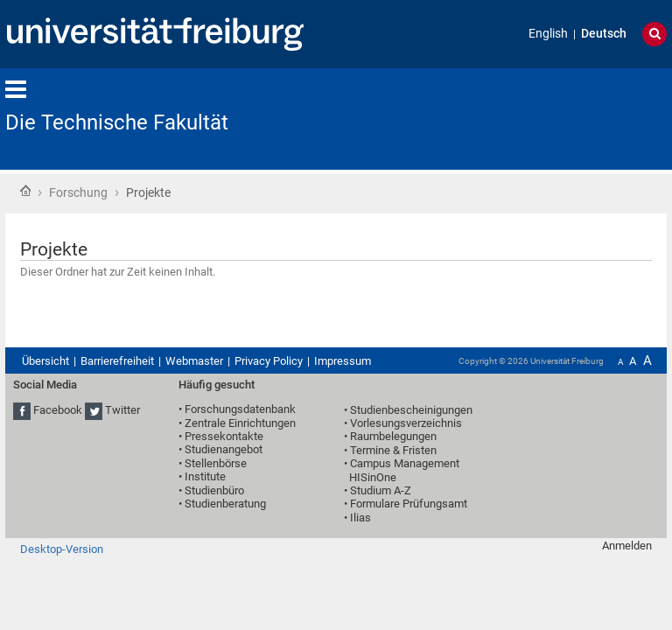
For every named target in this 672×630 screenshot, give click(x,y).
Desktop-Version (62, 549)
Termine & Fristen (393, 450)
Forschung (78, 192)
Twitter (122, 411)
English (548, 34)
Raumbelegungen (393, 436)
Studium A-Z (381, 490)
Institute (205, 476)
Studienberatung (225, 504)
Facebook (58, 411)
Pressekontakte (224, 436)
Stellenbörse (216, 463)
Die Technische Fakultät (117, 122)
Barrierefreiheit (117, 361)
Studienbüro (214, 490)
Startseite (25, 191)
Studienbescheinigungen (411, 410)
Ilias (360, 518)
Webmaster (194, 361)
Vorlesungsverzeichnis (406, 423)
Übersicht (45, 361)
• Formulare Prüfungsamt (406, 504)
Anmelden (627, 546)
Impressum (343, 361)
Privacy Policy (269, 361)
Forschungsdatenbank (240, 409)
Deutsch (604, 34)
